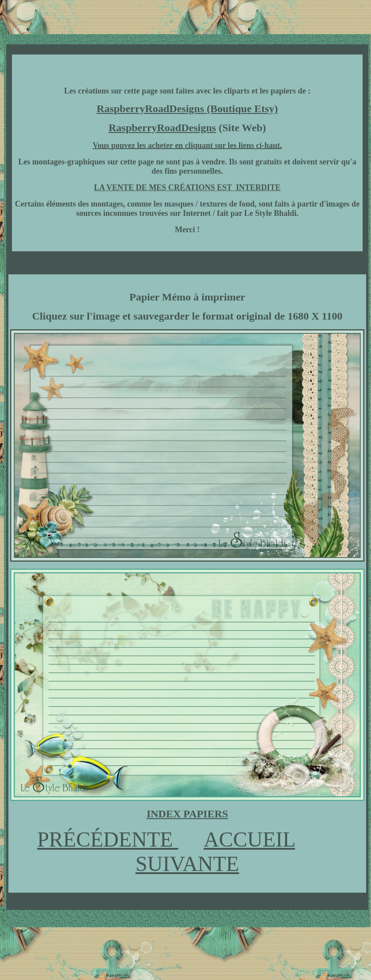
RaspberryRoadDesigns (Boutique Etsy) (187, 109)
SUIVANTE (187, 864)
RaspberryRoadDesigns (162, 128)
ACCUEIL (249, 839)
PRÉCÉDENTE (105, 839)
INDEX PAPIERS (187, 814)
